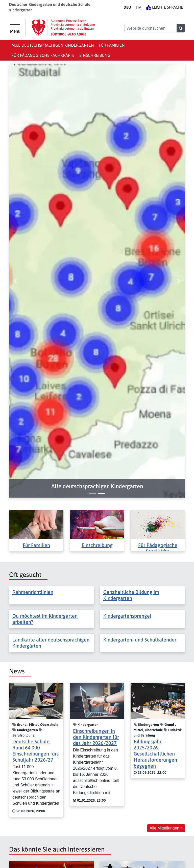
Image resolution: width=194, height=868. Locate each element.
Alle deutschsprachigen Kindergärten (53, 45)
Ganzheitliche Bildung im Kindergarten (131, 595)
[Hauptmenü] (15, 28)
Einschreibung (95, 55)
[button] (97, 486)
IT (139, 7)
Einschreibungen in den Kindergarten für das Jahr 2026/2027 (96, 737)
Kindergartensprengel (127, 616)
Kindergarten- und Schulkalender (140, 640)
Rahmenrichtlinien (33, 592)
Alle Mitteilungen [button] (166, 828)
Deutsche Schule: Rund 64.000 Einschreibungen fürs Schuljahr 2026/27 (35, 751)
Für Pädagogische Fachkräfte (43, 55)
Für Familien (112, 45)
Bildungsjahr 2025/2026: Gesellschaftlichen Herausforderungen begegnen (155, 754)
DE (127, 7)
